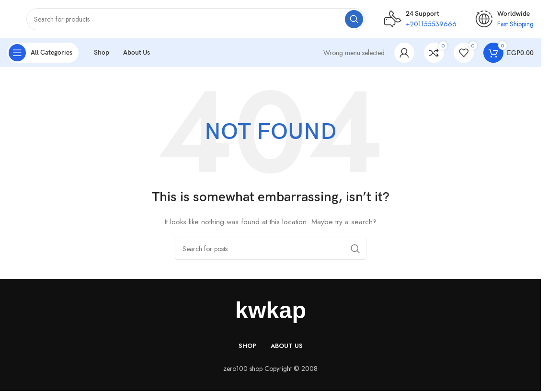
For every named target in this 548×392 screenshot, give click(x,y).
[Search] (196, 19)
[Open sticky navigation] (43, 53)
